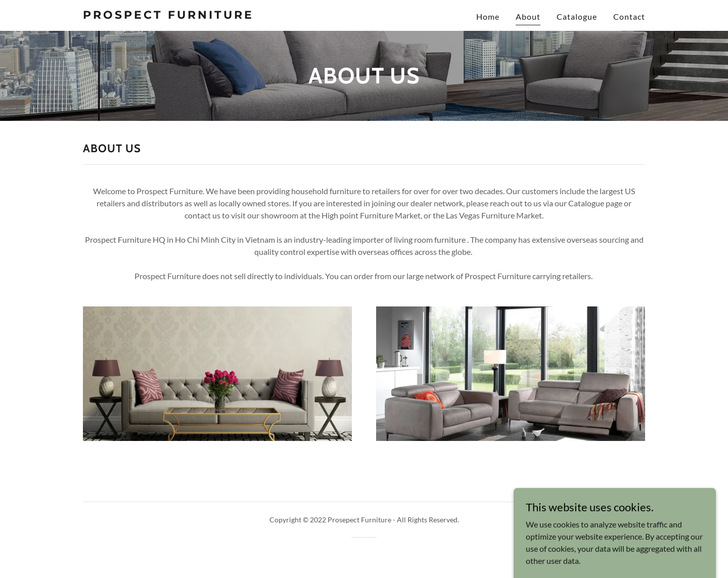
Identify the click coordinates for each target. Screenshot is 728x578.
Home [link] (488, 16)
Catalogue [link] (577, 16)
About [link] (528, 16)
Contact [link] (629, 16)
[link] (181, 15)
